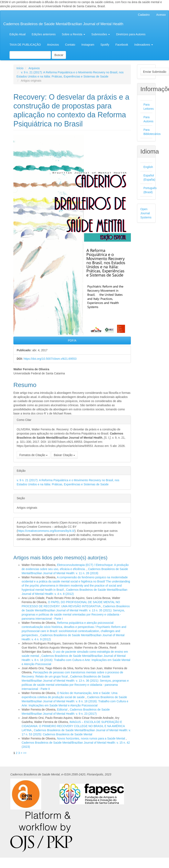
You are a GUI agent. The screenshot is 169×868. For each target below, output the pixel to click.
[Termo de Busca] (30, 55)
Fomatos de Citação (33, 455)
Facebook (122, 45)
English (148, 167)
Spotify (105, 45)
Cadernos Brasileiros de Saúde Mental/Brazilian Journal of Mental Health (63, 24)
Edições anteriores (44, 34)
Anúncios (53, 45)
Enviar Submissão (155, 72)
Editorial (62, 710)
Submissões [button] (101, 34)
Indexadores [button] (144, 45)
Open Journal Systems (146, 213)
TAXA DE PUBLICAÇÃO (25, 45)
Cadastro (144, 15)
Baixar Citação (64, 455)
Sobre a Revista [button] (74, 34)
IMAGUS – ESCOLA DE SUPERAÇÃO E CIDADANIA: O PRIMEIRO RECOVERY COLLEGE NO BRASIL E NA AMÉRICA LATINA (73, 726)
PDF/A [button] (72, 341)
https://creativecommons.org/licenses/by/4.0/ (46, 531)
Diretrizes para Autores (131, 34)
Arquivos (34, 68)
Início (20, 68)
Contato (70, 45)
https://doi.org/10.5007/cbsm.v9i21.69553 (50, 359)
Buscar (59, 55)
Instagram (88, 45)
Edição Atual (18, 34)
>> (25, 753)
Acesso (161, 15)
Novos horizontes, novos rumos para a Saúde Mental (91, 738)
